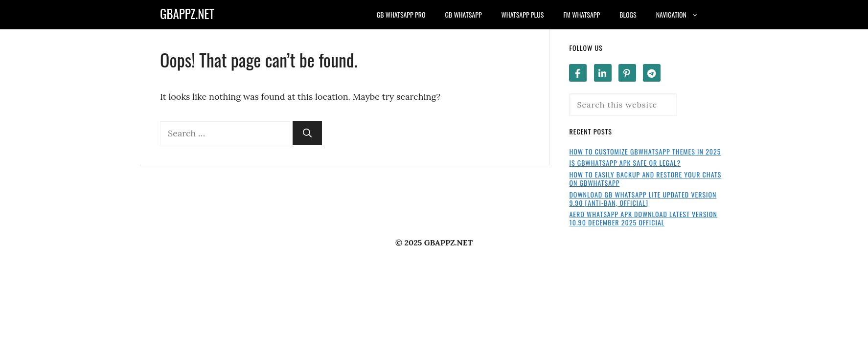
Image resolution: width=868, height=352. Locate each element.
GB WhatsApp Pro (401, 14)
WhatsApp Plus (523, 14)
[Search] (307, 133)
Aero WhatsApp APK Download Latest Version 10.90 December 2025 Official (643, 218)
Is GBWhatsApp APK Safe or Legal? (625, 163)
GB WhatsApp (464, 14)
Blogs (628, 14)
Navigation (682, 15)
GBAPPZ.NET (187, 13)
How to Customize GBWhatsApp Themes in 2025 (645, 151)
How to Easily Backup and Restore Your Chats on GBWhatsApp (645, 178)
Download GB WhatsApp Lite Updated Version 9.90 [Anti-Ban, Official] (643, 198)
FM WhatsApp (582, 14)
